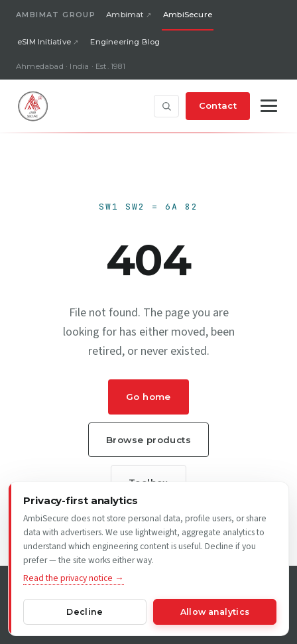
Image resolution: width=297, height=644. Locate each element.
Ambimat (125, 15)
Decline (85, 612)
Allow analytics (215, 612)
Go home (148, 397)
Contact (218, 105)
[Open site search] (166, 106)
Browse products (148, 440)
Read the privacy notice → (74, 578)
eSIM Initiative (44, 42)
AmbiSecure (188, 15)
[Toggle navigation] (269, 106)
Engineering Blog (125, 42)
